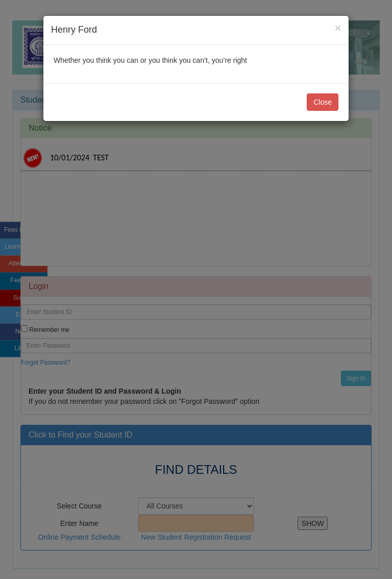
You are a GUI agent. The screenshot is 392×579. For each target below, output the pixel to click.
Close (323, 102)
